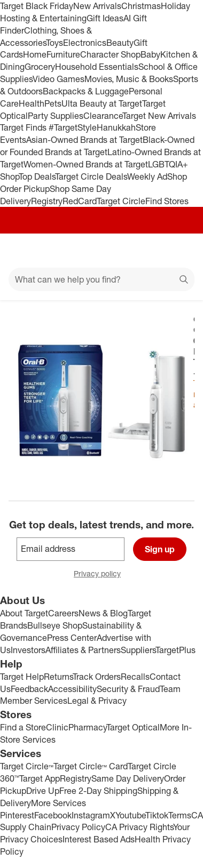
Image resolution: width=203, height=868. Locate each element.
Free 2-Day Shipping (98, 791)
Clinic (57, 727)
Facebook (53, 815)
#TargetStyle (73, 127)
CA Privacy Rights (139, 827)
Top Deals (37, 176)
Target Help (22, 677)
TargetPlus (175, 650)
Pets (53, 103)
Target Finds (24, 127)
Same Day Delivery (128, 778)
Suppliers (138, 650)
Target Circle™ (27, 766)
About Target (24, 613)
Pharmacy (87, 727)
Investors (28, 650)
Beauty (120, 43)
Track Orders (97, 677)
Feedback (29, 689)
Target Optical (133, 727)
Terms (180, 815)
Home (35, 54)
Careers (63, 613)
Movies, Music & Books (129, 79)
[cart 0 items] (181, 251)
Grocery (40, 67)
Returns (58, 677)
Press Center (72, 638)
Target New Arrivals (159, 116)
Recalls (135, 677)
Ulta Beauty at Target (102, 103)
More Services (58, 803)
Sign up (160, 549)
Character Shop (110, 54)
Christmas (141, 6)
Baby (150, 54)
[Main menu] (22, 251)
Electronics (85, 43)
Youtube (130, 815)
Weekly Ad (147, 176)
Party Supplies (56, 116)
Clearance (103, 116)
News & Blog (103, 613)
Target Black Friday (37, 6)
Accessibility (72, 689)
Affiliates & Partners (83, 650)
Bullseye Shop (55, 625)
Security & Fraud (128, 689)
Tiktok (157, 815)
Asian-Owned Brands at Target (84, 140)
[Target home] (101, 251)
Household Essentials (97, 67)
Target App (40, 778)
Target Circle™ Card (91, 766)
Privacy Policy (78, 827)
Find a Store (23, 727)
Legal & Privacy (97, 701)
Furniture (63, 54)
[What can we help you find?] (101, 279)
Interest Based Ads (99, 839)
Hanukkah (116, 127)
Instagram (91, 815)
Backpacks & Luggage (86, 91)
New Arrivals (97, 6)
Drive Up (43, 791)
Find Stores (167, 201)
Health (32, 103)
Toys (54, 43)
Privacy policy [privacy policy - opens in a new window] (101, 574)
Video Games (58, 79)
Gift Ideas (105, 18)
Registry (47, 201)
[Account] (153, 251)
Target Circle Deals (91, 176)
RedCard (80, 201)
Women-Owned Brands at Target (86, 164)
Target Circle (121, 201)
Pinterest (17, 815)
